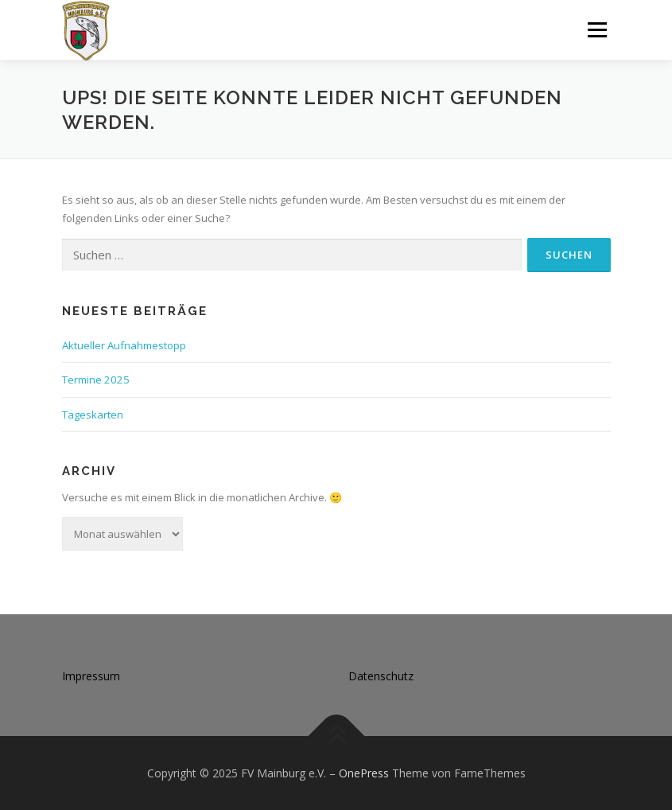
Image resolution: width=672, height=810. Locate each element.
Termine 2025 (96, 380)
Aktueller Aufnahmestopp (124, 345)
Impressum (91, 676)
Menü (597, 29)
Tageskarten (93, 415)
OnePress (364, 773)
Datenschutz (381, 676)
